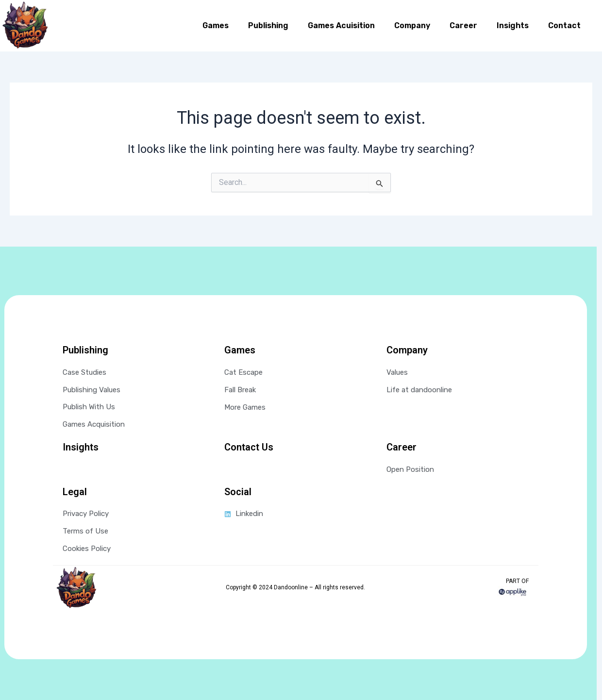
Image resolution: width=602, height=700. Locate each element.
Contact (564, 25)
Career (463, 25)
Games (216, 25)
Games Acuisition (341, 25)
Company (412, 25)
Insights (513, 25)
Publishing (268, 25)
